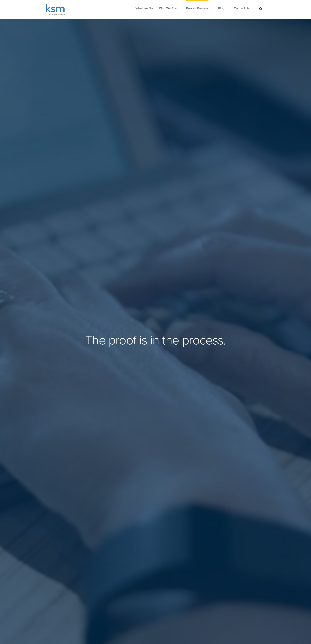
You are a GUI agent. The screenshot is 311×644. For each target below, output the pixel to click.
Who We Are (168, 8)
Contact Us (242, 8)
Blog (221, 8)
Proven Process (197, 8)
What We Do (144, 8)
